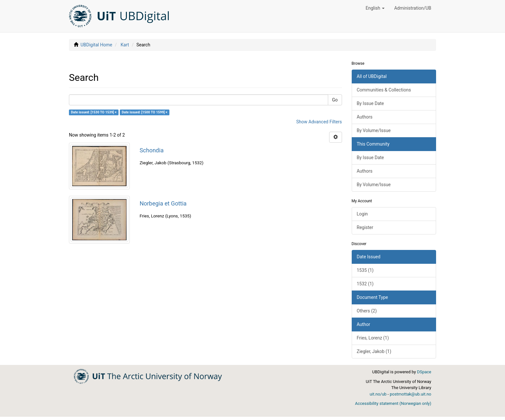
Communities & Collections (384, 90)
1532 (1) (365, 284)
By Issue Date (371, 103)
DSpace (424, 372)
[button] (375, 8)
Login (362, 214)
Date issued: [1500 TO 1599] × (145, 112)
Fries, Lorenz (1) (373, 338)
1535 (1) (365, 270)
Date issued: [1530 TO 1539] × (94, 112)
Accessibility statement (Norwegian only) (393, 403)
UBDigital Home (96, 45)
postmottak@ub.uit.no (410, 394)
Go (335, 100)
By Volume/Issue (374, 130)
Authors (365, 117)
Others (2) (367, 311)
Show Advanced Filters (319, 122)
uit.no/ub (378, 394)
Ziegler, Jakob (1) (374, 351)
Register (365, 227)
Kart (125, 45)
